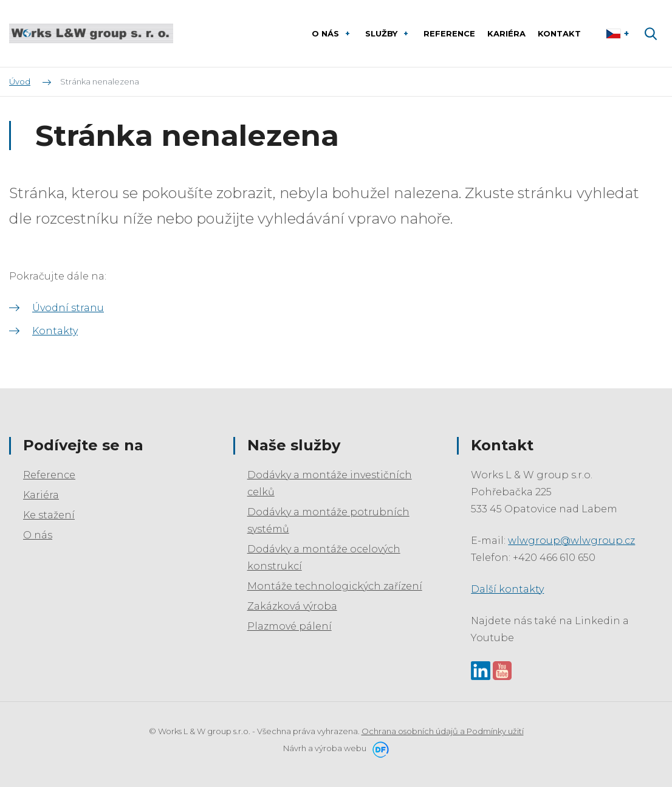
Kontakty (55, 331)
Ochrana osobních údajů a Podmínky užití (443, 731)
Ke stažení (49, 515)
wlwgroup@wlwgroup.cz (571, 541)
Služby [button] (382, 33)
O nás (38, 535)
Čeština (619, 33)
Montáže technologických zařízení (335, 586)
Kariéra (41, 495)
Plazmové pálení (290, 626)
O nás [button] (327, 33)
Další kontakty (507, 589)
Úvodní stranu (68, 308)
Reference (49, 475)
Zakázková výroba (292, 606)
